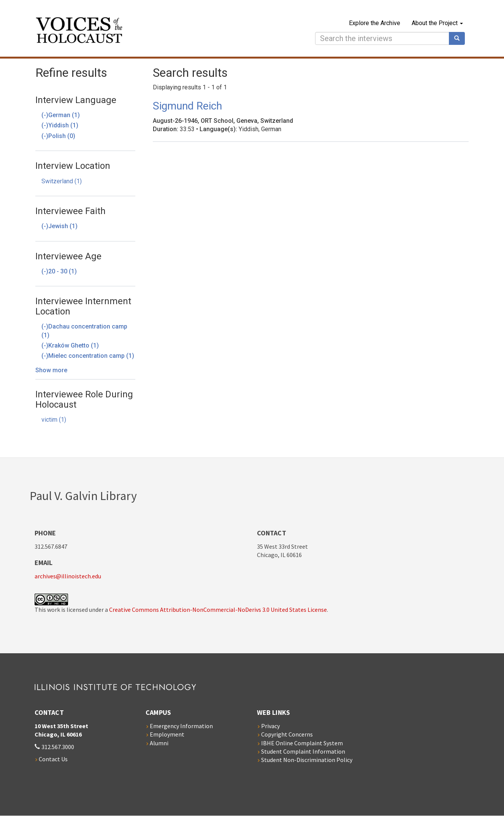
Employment (167, 734)
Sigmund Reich (187, 106)
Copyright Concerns (287, 734)
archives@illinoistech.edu (68, 576)
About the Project (437, 23)
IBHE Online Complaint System (302, 743)
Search (460, 38)
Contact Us (53, 759)
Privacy (270, 726)
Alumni (159, 743)
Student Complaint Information (303, 751)
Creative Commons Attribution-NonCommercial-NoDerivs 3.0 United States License (218, 610)
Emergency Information (181, 726)
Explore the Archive (375, 23)
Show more (51, 370)
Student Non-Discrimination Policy (307, 760)
